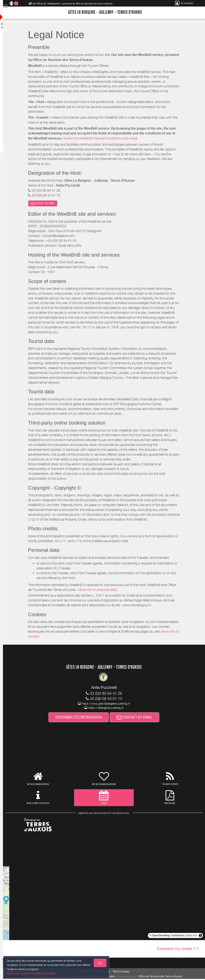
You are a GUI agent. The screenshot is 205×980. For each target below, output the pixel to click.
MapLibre (192, 937)
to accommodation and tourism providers (96, 977)
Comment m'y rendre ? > (178, 950)
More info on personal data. (102, 591)
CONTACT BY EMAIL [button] (47, 204)
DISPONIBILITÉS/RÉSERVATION (83, 718)
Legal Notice (89, 973)
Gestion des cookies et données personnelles (32, 973)
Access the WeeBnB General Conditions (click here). (105, 138)
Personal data (106, 973)
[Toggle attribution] (200, 937)
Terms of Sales (125, 973)
